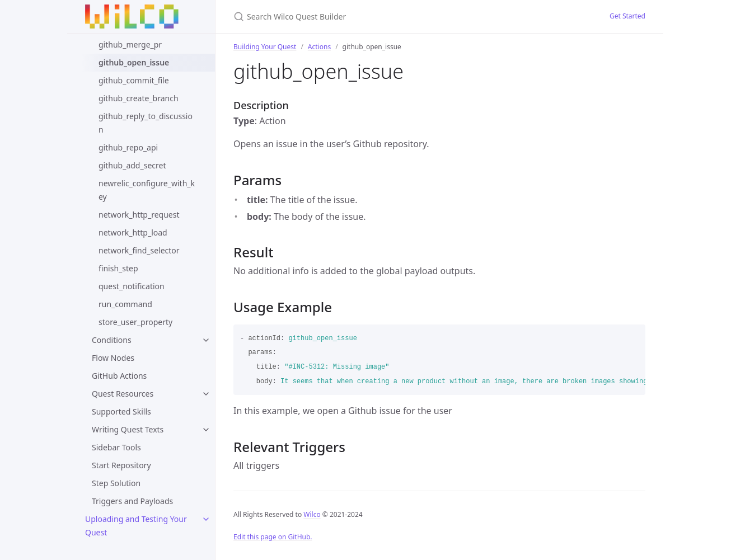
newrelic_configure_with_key (147, 190)
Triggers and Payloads (132, 501)
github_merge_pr (130, 44)
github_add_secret (132, 165)
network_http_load (133, 232)
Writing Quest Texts (128, 429)
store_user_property (135, 322)
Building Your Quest (265, 47)
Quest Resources (123, 394)
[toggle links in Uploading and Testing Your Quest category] (206, 519)
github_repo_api (128, 147)
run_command (125, 304)
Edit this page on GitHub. (273, 537)
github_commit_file (134, 80)
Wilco (312, 514)
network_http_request (139, 215)
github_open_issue (134, 62)
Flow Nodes (113, 358)
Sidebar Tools (116, 447)
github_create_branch (139, 98)
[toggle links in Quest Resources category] (206, 394)
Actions (319, 47)
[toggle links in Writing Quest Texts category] (206, 430)
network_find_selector (139, 250)
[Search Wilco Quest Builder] (365, 17)
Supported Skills (121, 411)
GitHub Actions (119, 376)
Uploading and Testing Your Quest (136, 526)
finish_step (118, 268)
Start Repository (121, 465)
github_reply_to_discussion (146, 123)
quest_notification (132, 286)
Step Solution (116, 483)
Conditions (112, 340)
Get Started (627, 16)
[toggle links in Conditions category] (206, 340)
